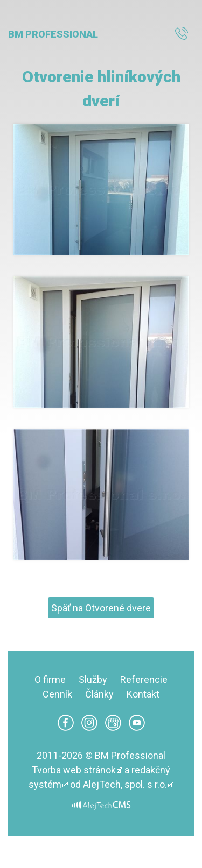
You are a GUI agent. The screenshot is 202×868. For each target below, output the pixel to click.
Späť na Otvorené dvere (101, 608)
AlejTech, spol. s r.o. (125, 784)
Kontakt (143, 694)
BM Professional (53, 34)
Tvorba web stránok (74, 770)
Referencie (144, 680)
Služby (93, 680)
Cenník (57, 694)
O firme (50, 680)
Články (99, 694)
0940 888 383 (184, 34)
